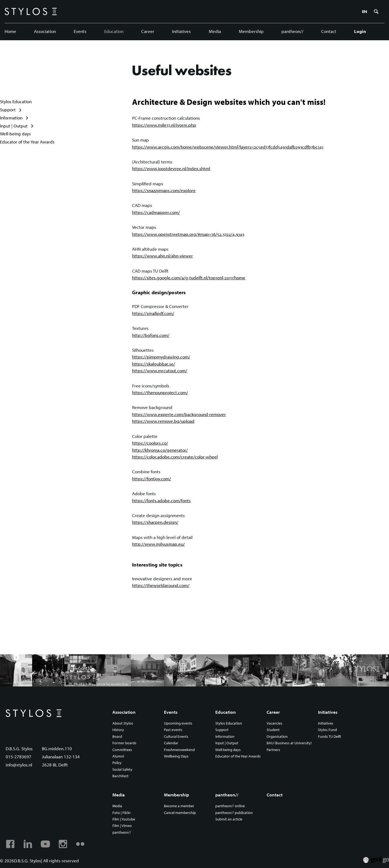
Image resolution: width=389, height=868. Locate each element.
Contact (329, 31)
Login (360, 31)
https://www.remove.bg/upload (163, 421)
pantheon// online (230, 806)
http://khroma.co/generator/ (160, 450)
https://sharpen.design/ (155, 522)
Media (215, 31)
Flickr (80, 844)
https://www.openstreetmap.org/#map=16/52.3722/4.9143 (188, 234)
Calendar (171, 743)
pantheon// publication (234, 813)
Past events (173, 730)
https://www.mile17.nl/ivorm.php (164, 125)
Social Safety (122, 770)
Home (10, 31)
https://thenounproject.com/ (160, 392)
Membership (251, 31)
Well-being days (15, 134)
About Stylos (123, 723)
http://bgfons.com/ (151, 335)
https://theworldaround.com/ (161, 585)
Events (80, 31)
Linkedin (28, 844)
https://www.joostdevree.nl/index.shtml (171, 169)
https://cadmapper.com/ (156, 212)
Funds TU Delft (330, 737)
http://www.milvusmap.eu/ (158, 544)
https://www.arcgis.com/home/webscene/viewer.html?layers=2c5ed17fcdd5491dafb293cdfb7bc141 (228, 147)
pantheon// (292, 31)
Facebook (10, 844)
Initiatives (181, 31)
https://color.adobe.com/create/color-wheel (175, 457)
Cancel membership (180, 813)
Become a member (179, 806)
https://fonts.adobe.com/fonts (161, 500)
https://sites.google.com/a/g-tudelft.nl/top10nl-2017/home (189, 278)
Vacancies (274, 723)
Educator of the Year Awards (27, 142)
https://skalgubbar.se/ (154, 364)
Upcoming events (178, 723)
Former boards (124, 743)
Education (114, 31)
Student (273, 730)
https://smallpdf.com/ (153, 313)
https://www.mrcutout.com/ (160, 371)
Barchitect (120, 776)
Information (11, 118)
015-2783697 (19, 757)
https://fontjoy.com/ (152, 479)
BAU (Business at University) (289, 743)
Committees (122, 750)
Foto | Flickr (122, 813)
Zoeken (376, 12)
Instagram (63, 844)
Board (117, 737)
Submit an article (229, 819)
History (118, 730)
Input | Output (14, 126)
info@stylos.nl (19, 765)
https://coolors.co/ (150, 443)
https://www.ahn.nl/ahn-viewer (162, 256)
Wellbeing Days (176, 756)
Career (148, 31)
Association (45, 31)
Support (8, 110)
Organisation (277, 737)
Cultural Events (176, 737)
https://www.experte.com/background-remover (179, 414)
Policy (117, 763)
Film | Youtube (124, 819)
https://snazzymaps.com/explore (164, 190)
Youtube (45, 844)
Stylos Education (16, 101)
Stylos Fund (327, 730)
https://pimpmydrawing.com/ (161, 357)
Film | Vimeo (122, 826)
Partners (273, 750)
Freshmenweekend (179, 750)
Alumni (118, 756)
